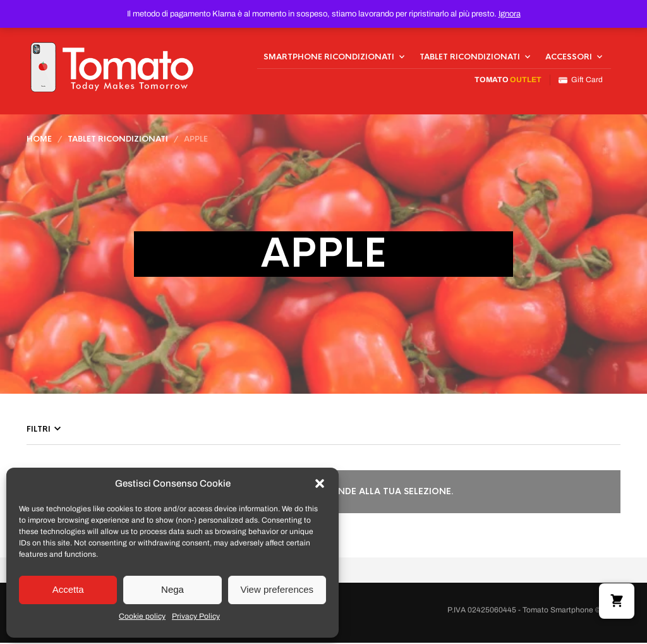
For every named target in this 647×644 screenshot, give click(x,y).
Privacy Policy (196, 616)
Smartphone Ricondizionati (329, 58)
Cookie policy (142, 616)
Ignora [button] (510, 14)
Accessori (569, 58)
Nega (172, 589)
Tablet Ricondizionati (470, 58)
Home (39, 140)
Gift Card (581, 81)
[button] (320, 483)
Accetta (68, 589)
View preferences (277, 589)
